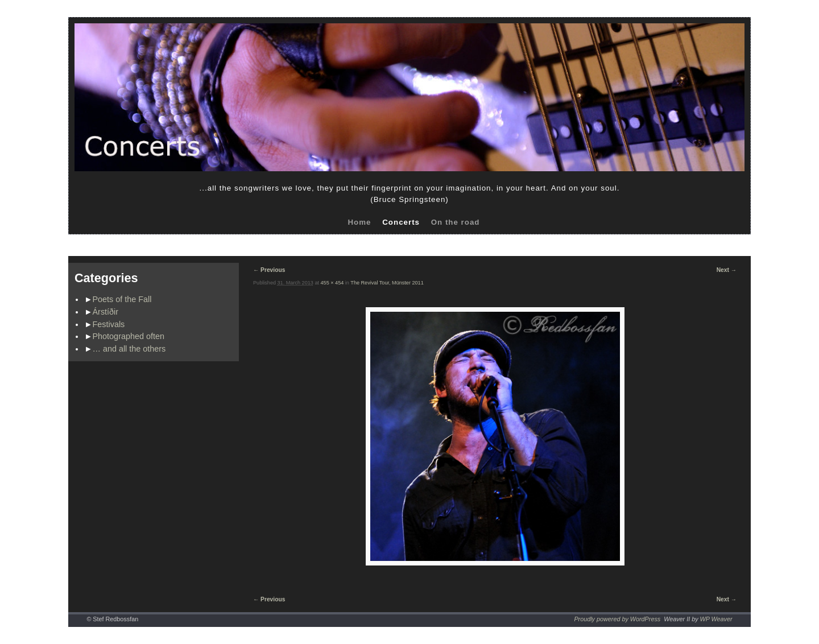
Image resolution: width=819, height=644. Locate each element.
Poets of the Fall (122, 299)
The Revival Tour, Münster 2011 (387, 283)
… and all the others (129, 349)
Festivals (109, 324)
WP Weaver (716, 619)
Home (359, 222)
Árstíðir (106, 312)
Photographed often (129, 336)
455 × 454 (332, 283)
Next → (727, 270)
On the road (456, 222)
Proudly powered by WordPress (617, 619)
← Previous (269, 270)
